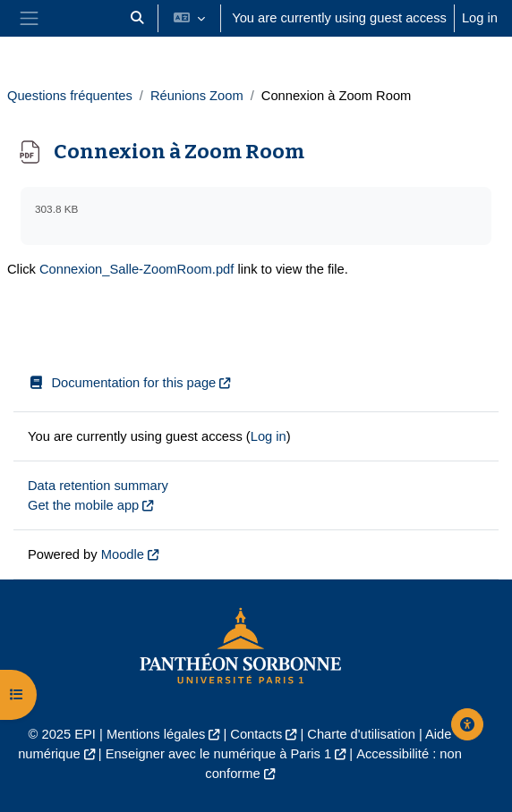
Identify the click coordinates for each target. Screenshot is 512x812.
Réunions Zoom (197, 96)
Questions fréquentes (70, 96)
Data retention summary (98, 486)
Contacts (256, 734)
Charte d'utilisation (361, 734)
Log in (480, 18)
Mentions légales (156, 734)
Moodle (123, 554)
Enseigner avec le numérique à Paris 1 (219, 754)
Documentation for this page (122, 383)
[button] (137, 18)
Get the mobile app (83, 505)
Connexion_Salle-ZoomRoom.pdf (137, 269)
